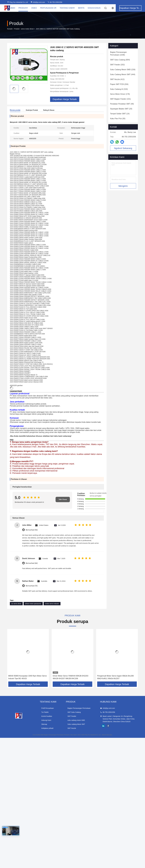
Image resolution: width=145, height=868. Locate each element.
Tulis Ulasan (63, 499)
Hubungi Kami (46, 720)
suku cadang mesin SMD (76, 720)
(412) (117, 79)
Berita (81, 8)
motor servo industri (52, 603)
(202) (117, 65)
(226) (123, 70)
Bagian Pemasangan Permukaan (79, 708)
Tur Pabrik (45, 712)
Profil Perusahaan (48, 708)
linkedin (103, 726)
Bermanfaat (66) (32, 563)
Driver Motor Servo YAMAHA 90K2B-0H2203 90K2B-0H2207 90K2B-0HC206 (115, 677)
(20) (121, 109)
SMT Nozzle (72, 728)
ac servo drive (16, 603)
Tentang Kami (67, 8)
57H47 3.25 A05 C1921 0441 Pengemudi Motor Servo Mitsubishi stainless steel (27, 677)
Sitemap (44, 724)
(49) (122, 104)
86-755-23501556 (55, 2)
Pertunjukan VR (48, 8)
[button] (14, 656)
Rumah (12, 8)
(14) (120, 114)
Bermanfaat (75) (32, 586)
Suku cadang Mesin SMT (76, 724)
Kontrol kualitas (47, 716)
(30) (118, 119)
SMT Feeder (72, 716)
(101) (120, 99)
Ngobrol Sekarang (123, 148)
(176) (120, 94)
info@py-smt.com (38, 2)
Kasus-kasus (94, 8)
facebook (108, 726)
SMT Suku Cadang (74, 712)
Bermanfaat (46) (32, 530)
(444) (123, 74)
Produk (23, 8)
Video (34, 8)
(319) (119, 89)
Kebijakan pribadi (47, 728)
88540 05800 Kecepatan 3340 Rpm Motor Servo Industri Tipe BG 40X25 (72, 677)
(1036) (118, 54)
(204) (119, 84)
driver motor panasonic (33, 603)
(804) (120, 60)
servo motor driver (27, 29)
